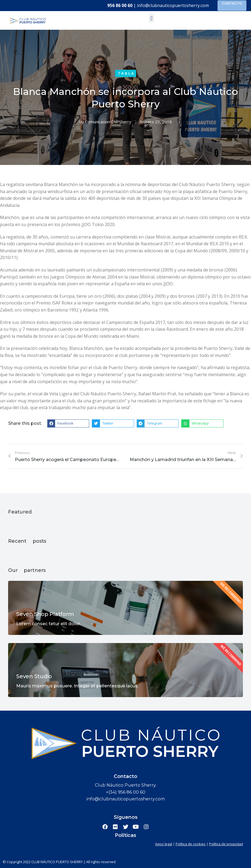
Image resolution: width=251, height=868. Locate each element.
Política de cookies (191, 844)
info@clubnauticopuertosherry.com (173, 5)
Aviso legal (164, 844)
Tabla (126, 73)
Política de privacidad (226, 844)
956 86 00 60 (120, 5)
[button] (151, 18)
